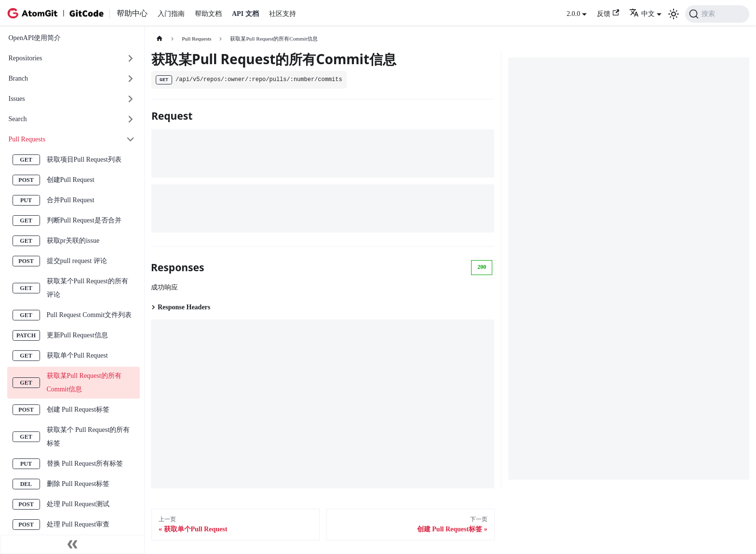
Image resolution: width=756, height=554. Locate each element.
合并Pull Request (71, 200)
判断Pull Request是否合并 (84, 220)
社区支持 (283, 14)
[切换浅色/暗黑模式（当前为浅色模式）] (674, 14)
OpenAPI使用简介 (35, 38)
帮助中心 (132, 13)
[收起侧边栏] (72, 544)
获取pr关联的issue (73, 241)
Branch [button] (18, 78)
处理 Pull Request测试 (78, 504)
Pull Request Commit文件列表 (89, 315)
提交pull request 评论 (77, 261)
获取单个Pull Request (77, 355)
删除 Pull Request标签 (78, 484)
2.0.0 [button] (573, 14)
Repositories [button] (26, 58)
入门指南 (171, 14)
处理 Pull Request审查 (78, 524)
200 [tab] (482, 267)
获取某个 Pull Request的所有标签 (88, 436)
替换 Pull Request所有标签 (85, 464)
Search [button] (18, 119)
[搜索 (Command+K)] (717, 14)
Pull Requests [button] (27, 139)
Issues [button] (17, 99)
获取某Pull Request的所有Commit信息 (84, 382)
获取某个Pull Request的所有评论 (88, 288)
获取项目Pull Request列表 (84, 159)
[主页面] (159, 39)
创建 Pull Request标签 (78, 409)
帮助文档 (208, 14)
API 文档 (245, 14)
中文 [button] (642, 14)
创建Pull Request (71, 180)
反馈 (608, 13)
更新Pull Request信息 (77, 335)
